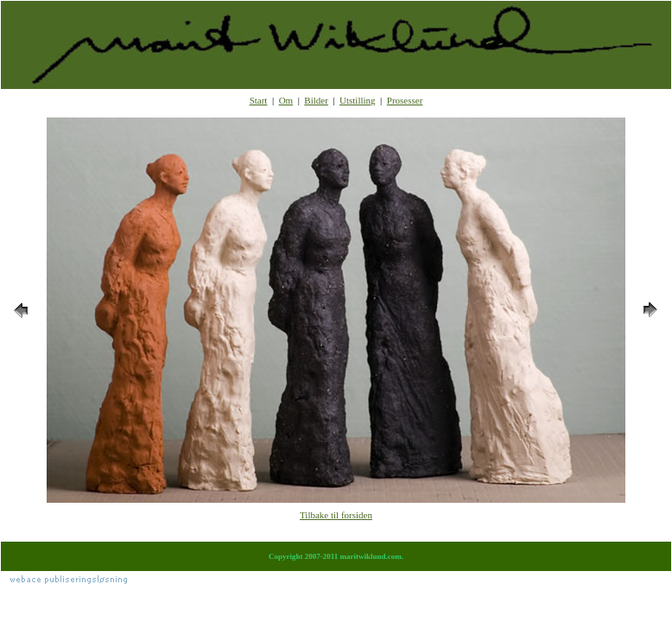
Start (259, 100)
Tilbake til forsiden (336, 515)
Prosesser (405, 100)
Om (286, 100)
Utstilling (358, 100)
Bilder (316, 100)
